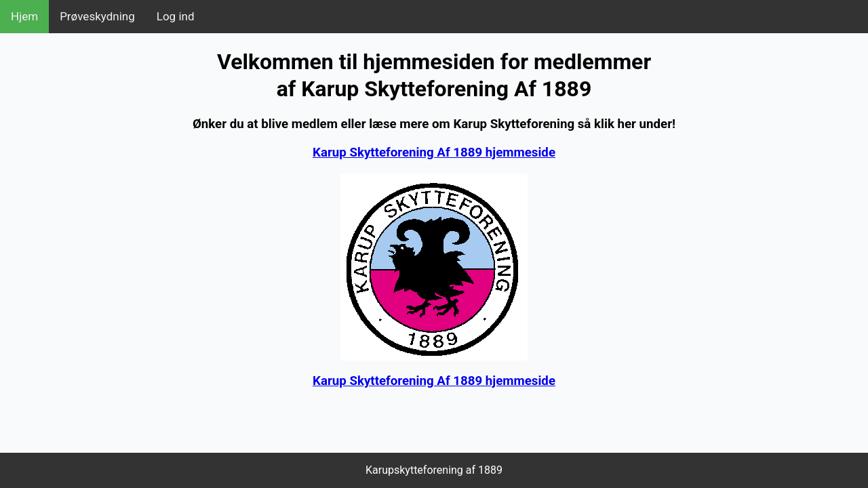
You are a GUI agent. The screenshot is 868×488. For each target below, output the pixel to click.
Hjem (24, 16)
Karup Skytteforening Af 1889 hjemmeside (434, 152)
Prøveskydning (97, 16)
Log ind (176, 16)
